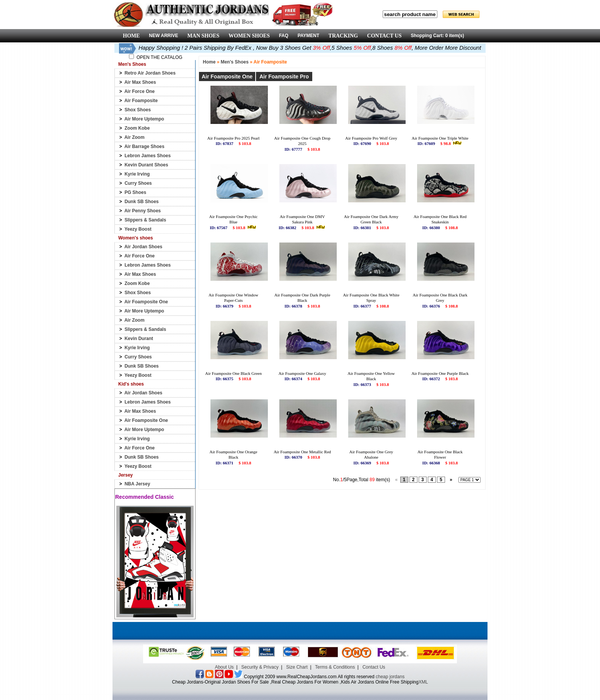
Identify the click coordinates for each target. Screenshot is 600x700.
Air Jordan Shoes (143, 247)
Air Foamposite (141, 101)
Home (209, 62)
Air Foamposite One (146, 302)
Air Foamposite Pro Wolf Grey (371, 138)
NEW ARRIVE (163, 36)
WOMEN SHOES (249, 36)
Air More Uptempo (144, 119)
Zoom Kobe (137, 128)
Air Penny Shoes (143, 211)
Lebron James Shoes (148, 156)
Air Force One (139, 91)
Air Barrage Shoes (144, 147)
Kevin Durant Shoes (146, 165)
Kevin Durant (139, 339)
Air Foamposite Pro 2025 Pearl (234, 138)
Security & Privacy (260, 667)
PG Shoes (135, 192)
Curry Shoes (138, 183)
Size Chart (297, 667)
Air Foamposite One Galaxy (302, 373)
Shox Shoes (138, 110)
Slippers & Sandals (145, 220)
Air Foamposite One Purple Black (440, 373)
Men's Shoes (235, 62)
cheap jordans (390, 677)
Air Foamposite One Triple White (440, 138)
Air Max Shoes (140, 82)
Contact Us (374, 667)
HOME (131, 36)
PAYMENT (309, 36)
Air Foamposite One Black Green (233, 373)
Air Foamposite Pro (284, 77)
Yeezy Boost (138, 229)
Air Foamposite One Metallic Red (302, 452)
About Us (224, 667)
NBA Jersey (137, 484)
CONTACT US (384, 36)
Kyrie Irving (137, 174)
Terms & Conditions (335, 667)
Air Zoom (135, 137)
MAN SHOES (204, 36)
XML (423, 682)
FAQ (284, 36)
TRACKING (343, 36)
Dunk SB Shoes (141, 202)
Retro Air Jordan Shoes (150, 73)
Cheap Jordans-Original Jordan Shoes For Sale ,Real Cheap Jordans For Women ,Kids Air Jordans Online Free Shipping (295, 682)
